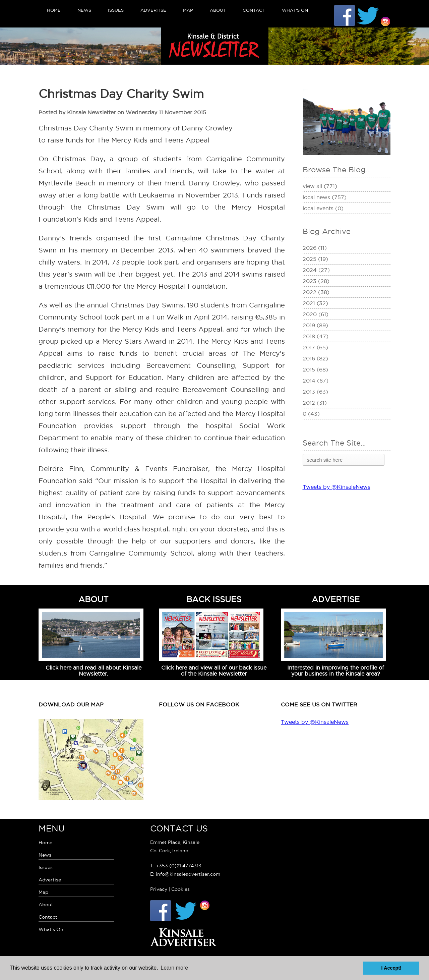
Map (188, 10)
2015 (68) (315, 369)
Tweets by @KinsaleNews (336, 487)
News (84, 10)
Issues (116, 10)
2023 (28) (316, 281)
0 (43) (311, 414)
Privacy (159, 889)
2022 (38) (316, 292)
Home (54, 10)
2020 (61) (316, 314)
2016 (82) (315, 358)
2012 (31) (315, 403)
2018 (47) (316, 336)
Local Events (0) (323, 208)
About (218, 10)
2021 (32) (315, 303)
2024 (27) (316, 270)
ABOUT (94, 599)
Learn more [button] (174, 968)
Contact (254, 10)
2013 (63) (315, 392)
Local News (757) (325, 197)
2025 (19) (315, 259)
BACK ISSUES (214, 599)
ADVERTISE (336, 599)
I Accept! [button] (391, 968)
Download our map (71, 704)
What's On (295, 10)
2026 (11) (315, 248)
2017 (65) (315, 347)
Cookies (180, 889)
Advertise (153, 10)
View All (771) (320, 186)
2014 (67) (316, 381)
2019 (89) (315, 325)
